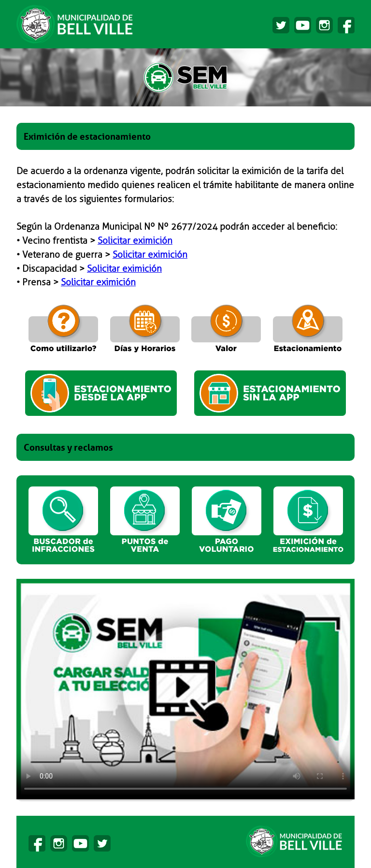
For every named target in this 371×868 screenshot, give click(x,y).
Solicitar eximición (135, 241)
